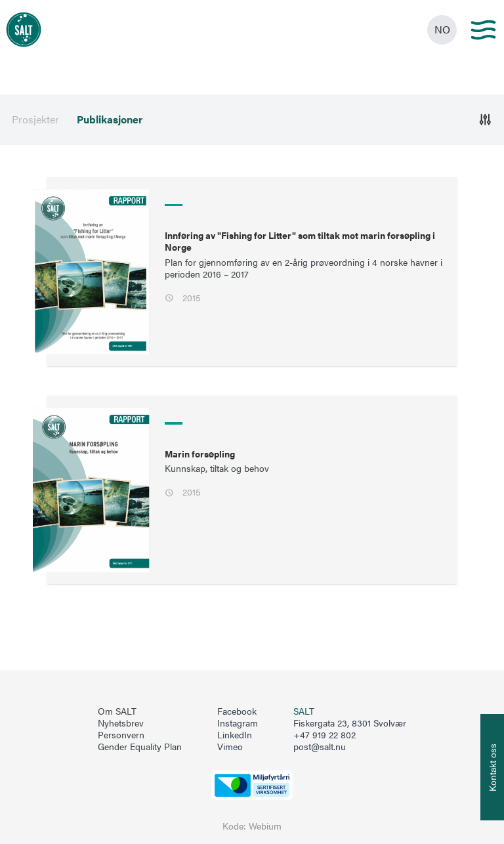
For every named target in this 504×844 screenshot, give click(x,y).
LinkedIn (235, 735)
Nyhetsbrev (121, 723)
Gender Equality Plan (140, 747)
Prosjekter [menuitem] (35, 119)
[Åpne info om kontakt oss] (492, 767)
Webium (265, 826)
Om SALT (117, 711)
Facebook (237, 711)
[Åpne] (485, 120)
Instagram (238, 723)
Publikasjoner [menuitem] (110, 119)
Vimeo (230, 747)
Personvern (121, 735)
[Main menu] (483, 30)
